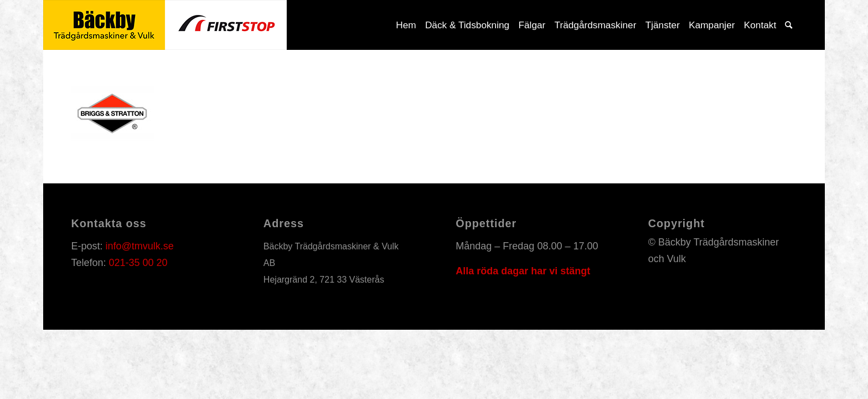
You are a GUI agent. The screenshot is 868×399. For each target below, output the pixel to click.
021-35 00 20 (138, 263)
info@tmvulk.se (139, 246)
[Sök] (789, 25)
